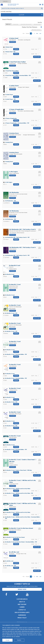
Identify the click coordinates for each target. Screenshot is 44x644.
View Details (13, 42)
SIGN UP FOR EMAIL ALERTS (22, 612)
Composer (15, 24)
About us (22, 602)
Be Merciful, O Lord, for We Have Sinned (21, 528)
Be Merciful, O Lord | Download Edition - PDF (16, 354)
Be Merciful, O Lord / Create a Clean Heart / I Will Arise (18, 470)
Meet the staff (22, 604)
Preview (16, 49)
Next (37, 33)
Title (8, 24)
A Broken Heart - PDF (10, 52)
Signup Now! (22, 589)
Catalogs (6, 1)
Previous (28, 33)
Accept (7, 640)
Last (40, 33)
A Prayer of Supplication (16, 109)
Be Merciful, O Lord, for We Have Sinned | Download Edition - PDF (21, 542)
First (24, 33)
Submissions (22, 615)
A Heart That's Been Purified (17, 62)
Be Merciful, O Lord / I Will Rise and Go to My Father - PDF (19, 493)
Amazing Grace (14, 133)
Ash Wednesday (14, 192)
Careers (22, 607)
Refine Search (36, 30)
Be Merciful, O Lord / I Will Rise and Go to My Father (18, 489)
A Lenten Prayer (14, 86)
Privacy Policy (22, 618)
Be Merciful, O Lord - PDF (11, 313)
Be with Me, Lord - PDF (11, 566)
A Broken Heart (14, 38)
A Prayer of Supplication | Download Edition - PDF (17, 123)
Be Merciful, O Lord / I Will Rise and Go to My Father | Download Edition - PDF (23, 518)
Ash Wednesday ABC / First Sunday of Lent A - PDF (17, 237)
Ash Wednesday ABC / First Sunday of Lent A (22, 229)
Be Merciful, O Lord (15, 284)
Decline (19, 640)
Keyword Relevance (26, 24)
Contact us (22, 610)
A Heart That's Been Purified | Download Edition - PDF (18, 75)
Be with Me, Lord (14, 552)
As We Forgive (13, 172)
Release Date (37, 24)
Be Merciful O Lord (15, 265)
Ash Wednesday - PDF (11, 201)
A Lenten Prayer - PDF (10, 99)
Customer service (22, 599)
